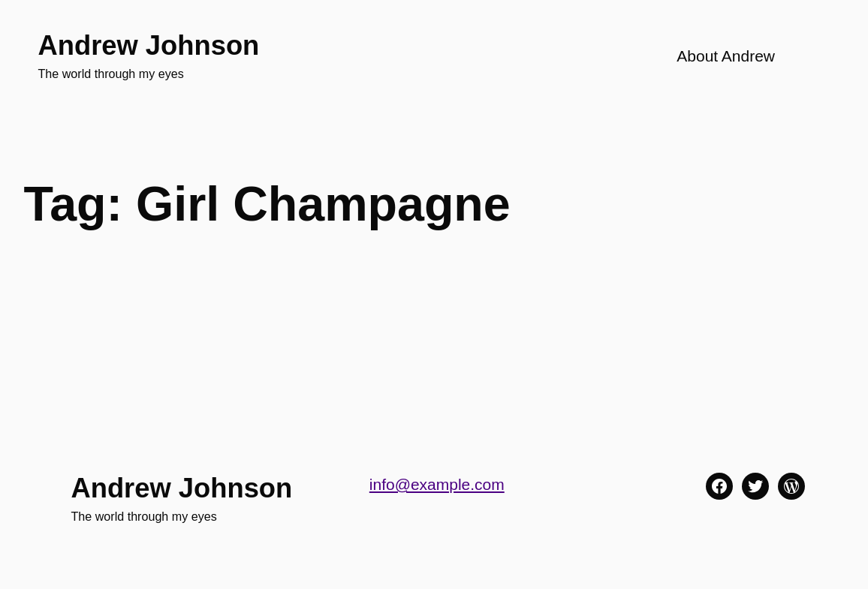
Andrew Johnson (148, 45)
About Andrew (726, 56)
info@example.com (437, 484)
